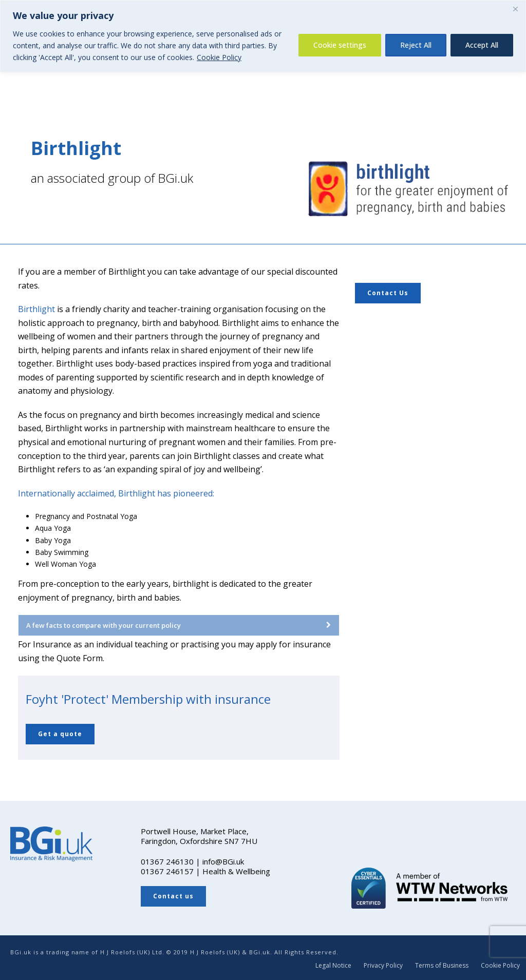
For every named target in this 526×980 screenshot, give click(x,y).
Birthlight (36, 309)
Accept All (482, 45)
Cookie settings (340, 45)
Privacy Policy (383, 966)
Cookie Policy (219, 57)
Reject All (416, 45)
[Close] (515, 9)
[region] (263, 36)
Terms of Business (442, 966)
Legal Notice (333, 966)
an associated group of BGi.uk (112, 178)
